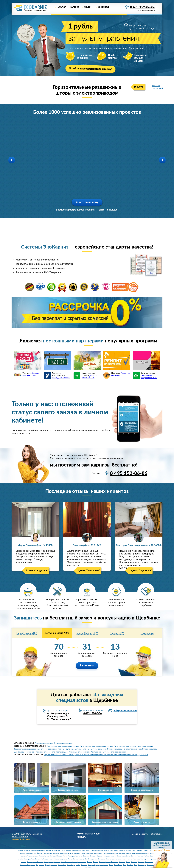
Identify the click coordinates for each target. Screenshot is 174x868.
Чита (33, 859)
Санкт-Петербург (38, 862)
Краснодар (27, 859)
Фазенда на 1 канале (61, 378)
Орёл (124, 865)
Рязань (111, 865)
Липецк (29, 862)
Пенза (120, 865)
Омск (135, 865)
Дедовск (135, 853)
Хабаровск (23, 865)
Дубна (58, 850)
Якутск (70, 859)
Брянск (128, 862)
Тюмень (60, 865)
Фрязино (40, 853)
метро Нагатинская (118, 856)
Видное (71, 853)
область (128, 856)
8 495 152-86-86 (143, 7)
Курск (46, 862)
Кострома (57, 862)
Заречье (99, 856)
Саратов (100, 865)
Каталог (61, 7)
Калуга (75, 862)
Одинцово (77, 853)
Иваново (95, 862)
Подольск (139, 850)
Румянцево (71, 856)
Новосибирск (142, 865)
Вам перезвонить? (146, 11)
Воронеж (102, 862)
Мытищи (59, 856)
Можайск (122, 850)
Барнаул (38, 859)
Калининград (82, 862)
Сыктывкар (101, 859)
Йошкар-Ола (83, 859)
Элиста (124, 859)
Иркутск (89, 862)
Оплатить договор (21, 839)
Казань (57, 859)
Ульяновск (140, 856)
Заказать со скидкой (157, 87)
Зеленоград (90, 853)
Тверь (73, 865)
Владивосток (40, 865)
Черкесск (118, 859)
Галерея (75, 7)
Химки (83, 853)
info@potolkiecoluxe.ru (126, 711)
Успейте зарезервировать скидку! (90, 69)
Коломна (100, 850)
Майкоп (147, 856)
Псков (116, 865)
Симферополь (93, 859)
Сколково (86, 856)
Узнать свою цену (87, 202)
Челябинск (87, 867)
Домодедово (98, 853)
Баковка (41, 856)
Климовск (93, 850)
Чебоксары (45, 859)
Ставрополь (31, 865)
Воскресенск (35, 850)
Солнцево (93, 856)
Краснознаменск (144, 853)
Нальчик (130, 859)
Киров (63, 862)
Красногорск (114, 850)
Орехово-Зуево (130, 850)
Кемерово (69, 862)
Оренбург (130, 865)
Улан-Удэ (143, 859)
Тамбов (78, 865)
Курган (51, 862)
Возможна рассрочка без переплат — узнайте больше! (87, 210)
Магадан (24, 862)
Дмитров (42, 850)
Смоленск (84, 865)
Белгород (134, 862)
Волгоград (115, 862)
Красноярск (53, 865)
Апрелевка (106, 853)
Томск (69, 865)
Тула (65, 865)
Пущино (146, 850)
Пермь (47, 865)
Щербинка (79, 856)
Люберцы (53, 856)
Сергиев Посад (25, 853)
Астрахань (141, 862)
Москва (21, 850)
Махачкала (136, 859)
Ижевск (51, 859)
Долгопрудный (51, 850)
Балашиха (27, 850)
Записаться (87, 666)
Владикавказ (63, 859)
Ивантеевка (86, 850)
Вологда (108, 862)
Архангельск (149, 862)
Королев (107, 850)
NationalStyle (156, 834)
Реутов (65, 856)
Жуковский (78, 850)
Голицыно (122, 853)
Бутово (47, 856)
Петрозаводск (110, 859)
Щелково (56, 853)
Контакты (103, 7)
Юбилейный (64, 853)
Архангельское (33, 856)
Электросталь (107, 856)
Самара (106, 865)
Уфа (148, 859)
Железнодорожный (67, 850)
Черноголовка (48, 853)
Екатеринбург (92, 865)
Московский (24, 856)
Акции (88, 7)
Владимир (122, 862)
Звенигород (114, 853)
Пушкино (129, 853)
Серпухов (33, 853)
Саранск (76, 859)
